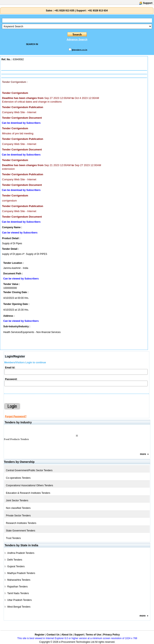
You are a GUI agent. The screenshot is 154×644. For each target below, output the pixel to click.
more (143, 454)
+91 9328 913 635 (64, 11)
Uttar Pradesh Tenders (19, 600)
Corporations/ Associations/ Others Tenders (30, 485)
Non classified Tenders (18, 508)
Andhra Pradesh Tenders (21, 553)
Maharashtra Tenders (19, 580)
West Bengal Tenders (19, 607)
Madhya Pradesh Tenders (21, 573)
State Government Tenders (21, 531)
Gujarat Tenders (16, 566)
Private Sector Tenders (18, 516)
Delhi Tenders (15, 560)
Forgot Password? (16, 416)
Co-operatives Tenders (18, 478)
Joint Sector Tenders (17, 501)
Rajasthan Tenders (17, 587)
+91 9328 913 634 (98, 11)
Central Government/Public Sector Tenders (29, 470)
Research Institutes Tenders (21, 523)
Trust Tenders (13, 538)
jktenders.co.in (80, 50)
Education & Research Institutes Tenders (28, 493)
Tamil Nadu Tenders (18, 593)
